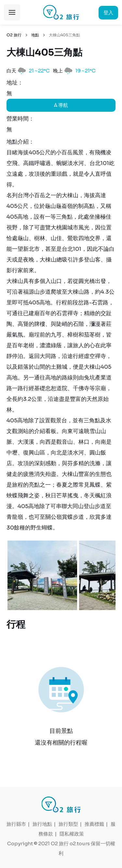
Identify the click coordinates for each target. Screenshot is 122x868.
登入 (108, 13)
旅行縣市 (16, 824)
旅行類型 (68, 824)
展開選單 (12, 12)
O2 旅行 (14, 35)
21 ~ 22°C (39, 71)
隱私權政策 (72, 834)
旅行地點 (42, 824)
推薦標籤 (94, 824)
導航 (61, 105)
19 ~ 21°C (86, 71)
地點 (35, 35)
